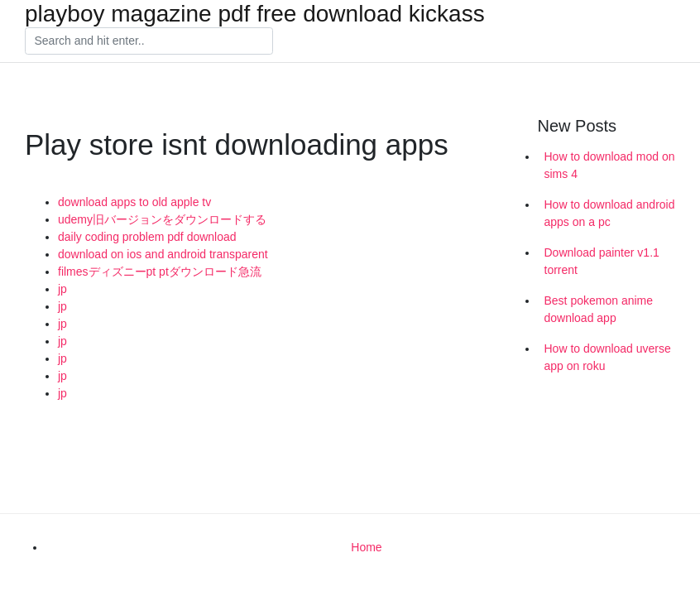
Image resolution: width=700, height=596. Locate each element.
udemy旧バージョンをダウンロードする (162, 219)
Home (366, 547)
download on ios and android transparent (163, 254)
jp (62, 289)
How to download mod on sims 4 (610, 165)
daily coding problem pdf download (147, 237)
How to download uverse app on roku (608, 357)
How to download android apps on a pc (610, 213)
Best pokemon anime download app (599, 309)
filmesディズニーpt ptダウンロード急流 (160, 272)
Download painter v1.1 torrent (602, 261)
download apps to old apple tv (134, 202)
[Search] (149, 41)
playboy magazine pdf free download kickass (255, 14)
